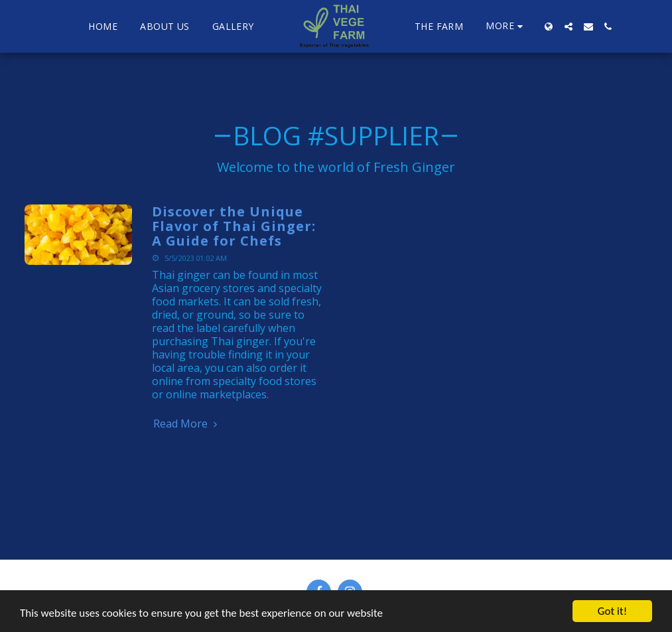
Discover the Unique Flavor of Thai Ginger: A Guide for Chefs (234, 226)
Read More (187, 424)
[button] (569, 27)
